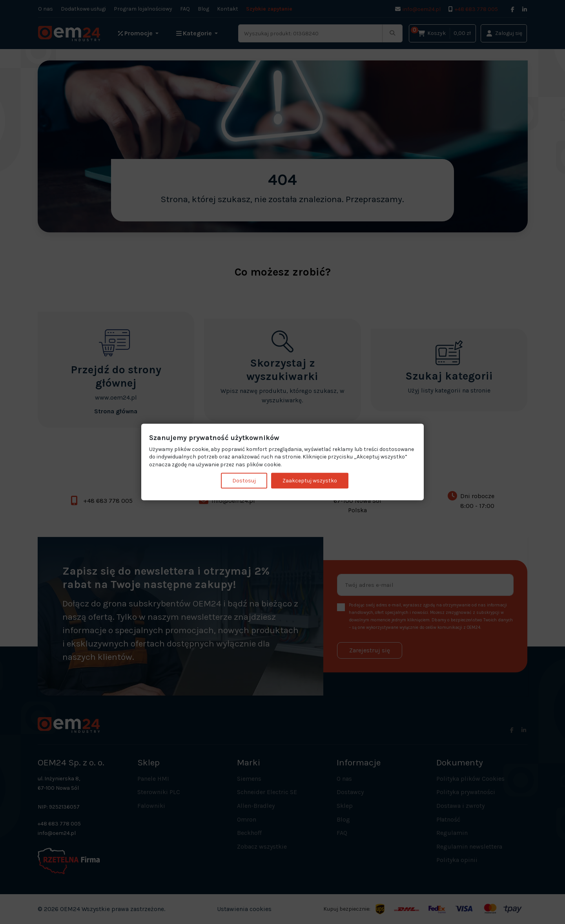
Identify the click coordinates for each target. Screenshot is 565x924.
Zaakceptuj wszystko (310, 481)
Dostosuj (244, 481)
